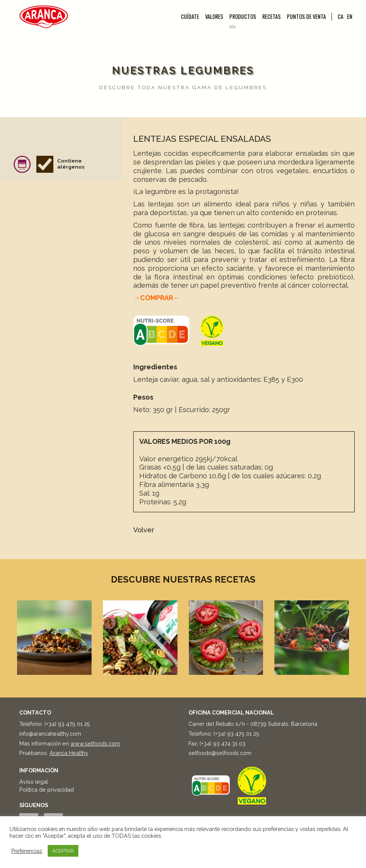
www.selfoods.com (95, 743)
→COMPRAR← (157, 298)
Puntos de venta (306, 17)
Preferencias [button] (27, 851)
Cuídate (190, 17)
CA (340, 16)
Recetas (272, 17)
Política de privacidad (47, 790)
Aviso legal (34, 782)
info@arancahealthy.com (50, 734)
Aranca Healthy (69, 753)
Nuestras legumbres (183, 70)
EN (350, 16)
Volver (144, 530)
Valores (214, 17)
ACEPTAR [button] (63, 851)
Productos (243, 17)
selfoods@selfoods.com (220, 753)
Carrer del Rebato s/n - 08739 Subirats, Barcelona (253, 724)
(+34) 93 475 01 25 (67, 724)
